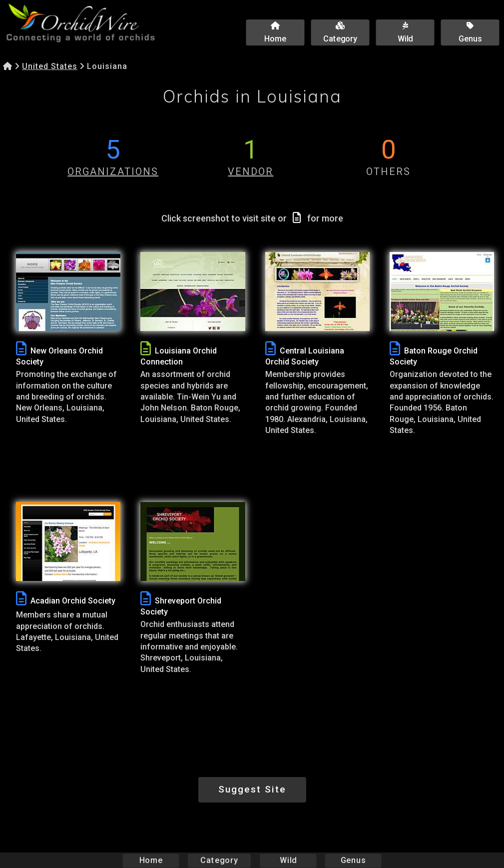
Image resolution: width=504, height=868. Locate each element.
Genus (353, 860)
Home (151, 860)
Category (219, 860)
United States (50, 66)
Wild (288, 860)
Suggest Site (252, 789)
